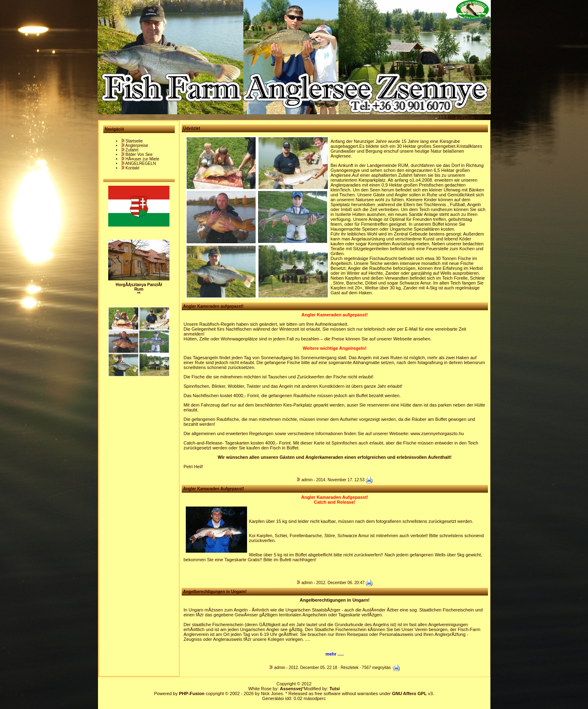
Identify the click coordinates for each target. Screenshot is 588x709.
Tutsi (335, 689)
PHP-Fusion (192, 693)
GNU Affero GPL (409, 693)
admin (307, 480)
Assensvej (291, 689)
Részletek (350, 668)
